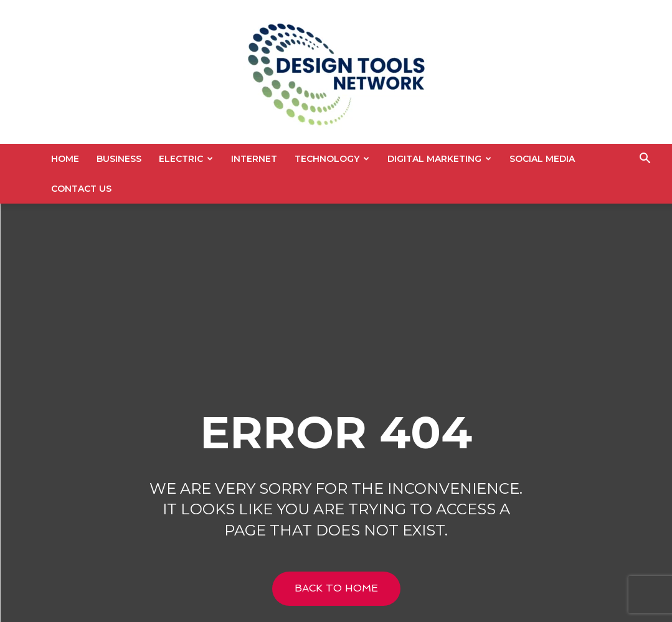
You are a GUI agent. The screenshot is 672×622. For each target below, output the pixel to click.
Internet (254, 159)
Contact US (81, 189)
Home (65, 159)
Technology (332, 159)
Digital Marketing (439, 159)
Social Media (542, 159)
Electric (186, 159)
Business (119, 159)
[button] (645, 160)
